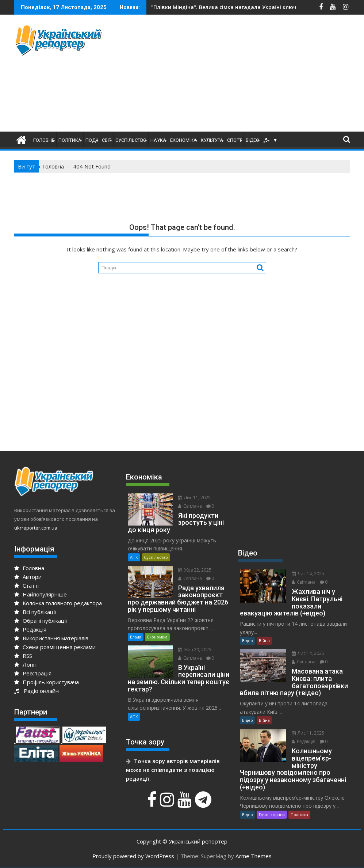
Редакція (30, 629)
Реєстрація (33, 673)
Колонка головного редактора (58, 603)
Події (92, 140)
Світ (107, 140)
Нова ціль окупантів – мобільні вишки (217, 7)
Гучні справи (272, 814)
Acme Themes (254, 856)
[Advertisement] (243, 75)
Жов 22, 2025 (195, 570)
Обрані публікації (41, 621)
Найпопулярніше (41, 594)
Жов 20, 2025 (195, 650)
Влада (136, 637)
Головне (44, 140)
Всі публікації (35, 612)
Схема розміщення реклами (55, 647)
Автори (28, 577)
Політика (70, 140)
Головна (29, 568)
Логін (25, 664)
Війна (264, 640)
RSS (23, 656)
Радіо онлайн (37, 691)
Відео (252, 140)
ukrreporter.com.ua (36, 528)
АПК (134, 557)
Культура (212, 140)
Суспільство (131, 140)
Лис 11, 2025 (194, 498)
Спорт (234, 140)
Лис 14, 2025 (308, 574)
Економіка (183, 140)
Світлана (190, 506)
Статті (26, 585)
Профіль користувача (47, 682)
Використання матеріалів (51, 638)
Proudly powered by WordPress (133, 856)
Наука (158, 140)
